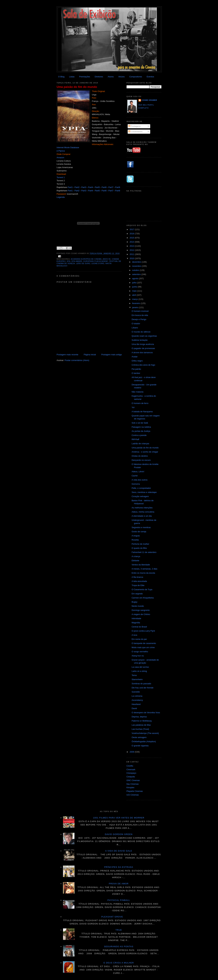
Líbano (135, 328)
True (119, 930)
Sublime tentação (140, 340)
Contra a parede (139, 435)
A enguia (136, 536)
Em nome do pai (139, 639)
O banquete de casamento (144, 643)
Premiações (85, 77)
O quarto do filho (139, 548)
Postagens (134, 126)
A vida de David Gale (119, 851)
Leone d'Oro (98, 264)
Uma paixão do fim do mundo (77, 87)
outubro (136, 270)
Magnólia (136, 623)
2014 (132, 242)
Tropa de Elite (138, 585)
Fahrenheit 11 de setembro (144, 552)
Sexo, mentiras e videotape (144, 492)
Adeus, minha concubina (143, 512)
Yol (133, 407)
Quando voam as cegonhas (144, 336)
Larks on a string (139, 671)
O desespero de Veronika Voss (146, 713)
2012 (132, 250)
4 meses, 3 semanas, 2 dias (144, 569)
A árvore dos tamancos (142, 352)
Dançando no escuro (141, 460)
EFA (69, 261)
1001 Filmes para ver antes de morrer (119, 818)
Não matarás (138, 392)
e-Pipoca (61, 151)
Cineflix (130, 766)
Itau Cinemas (133, 784)
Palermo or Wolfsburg (142, 721)
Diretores (99, 77)
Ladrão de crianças (140, 444)
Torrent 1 (61, 177)
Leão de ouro (83, 264)
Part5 (97, 187)
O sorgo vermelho (140, 652)
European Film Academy (96, 261)
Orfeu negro (137, 361)
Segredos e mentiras (141, 527)
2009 (132, 752)
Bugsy (134, 602)
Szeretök (136, 692)
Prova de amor (119, 884)
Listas (72, 77)
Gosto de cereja (139, 532)
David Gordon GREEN (119, 834)
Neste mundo (138, 606)
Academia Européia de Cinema (86, 259)
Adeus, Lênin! (138, 472)
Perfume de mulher (140, 544)
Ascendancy (137, 700)
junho (135, 287)
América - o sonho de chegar (145, 452)
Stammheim (137, 679)
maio (135, 291)
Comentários (135, 132)
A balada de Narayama (142, 412)
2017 (132, 229)
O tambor (136, 373)
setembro (137, 274)
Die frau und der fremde (143, 688)
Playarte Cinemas (135, 791)
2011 (132, 254)
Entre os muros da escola (143, 573)
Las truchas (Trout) (140, 729)
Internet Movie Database (68, 147)
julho (135, 283)
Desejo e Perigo (139, 319)
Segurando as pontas (119, 946)
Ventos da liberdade (141, 565)
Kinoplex (131, 787)
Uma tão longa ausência (143, 344)
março (135, 299)
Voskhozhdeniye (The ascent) (145, 733)
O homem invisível (140, 311)
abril (134, 295)
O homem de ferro (140, 403)
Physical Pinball (119, 900)
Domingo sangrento (141, 610)
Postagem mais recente (68, 355)
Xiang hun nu (138, 656)
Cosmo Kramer (149, 100)
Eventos (150, 77)
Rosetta (135, 540)
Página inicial (90, 355)
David (134, 708)
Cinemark (131, 769)
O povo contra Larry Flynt (143, 631)
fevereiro (136, 303)
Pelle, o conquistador (141, 488)
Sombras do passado (141, 684)
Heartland (136, 704)
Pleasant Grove (112, 917)
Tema (134, 675)
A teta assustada (139, 581)
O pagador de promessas (143, 348)
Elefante (135, 561)
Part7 (111, 187)
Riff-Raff (135, 439)
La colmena (137, 696)
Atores (111, 77)
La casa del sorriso (140, 667)
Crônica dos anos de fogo (143, 365)
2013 (132, 246)
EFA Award (77, 261)
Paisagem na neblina (141, 427)
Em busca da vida (140, 315)
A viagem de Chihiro (141, 614)
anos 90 (107, 259)
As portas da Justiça (141, 431)
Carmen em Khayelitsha (143, 598)
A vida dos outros (140, 480)
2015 (132, 238)
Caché (135, 476)
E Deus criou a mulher (119, 963)
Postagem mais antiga (112, 355)
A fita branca (137, 577)
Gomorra (136, 484)
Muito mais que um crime (143, 647)
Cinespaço (131, 773)
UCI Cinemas (133, 795)
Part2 (77, 187)
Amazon (60, 157)
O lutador (136, 324)
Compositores (136, 77)
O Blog (61, 77)
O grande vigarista (140, 746)
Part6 (104, 187)
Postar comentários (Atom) (77, 360)
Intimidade (136, 618)
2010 (132, 258)
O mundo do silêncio (141, 332)
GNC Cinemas (133, 780)
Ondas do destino (140, 456)
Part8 (118, 187)
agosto (136, 278)
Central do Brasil (139, 627)
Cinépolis (131, 777)
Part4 (91, 187)
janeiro (136, 307)
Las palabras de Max (141, 725)
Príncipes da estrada (119, 867)
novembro (137, 266)
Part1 (70, 187)
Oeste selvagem (139, 737)
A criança (136, 556)
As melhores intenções (142, 508)
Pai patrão (136, 369)
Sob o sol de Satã (140, 423)
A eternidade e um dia (142, 516)
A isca (134, 635)
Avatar (135, 357)
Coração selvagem (140, 496)
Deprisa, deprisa (139, 717)
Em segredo (137, 594)
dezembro (137, 262)
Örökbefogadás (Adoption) (144, 741)
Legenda (61, 197)
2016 (132, 234)
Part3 (84, 187)
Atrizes (121, 77)
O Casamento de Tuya (142, 589)
